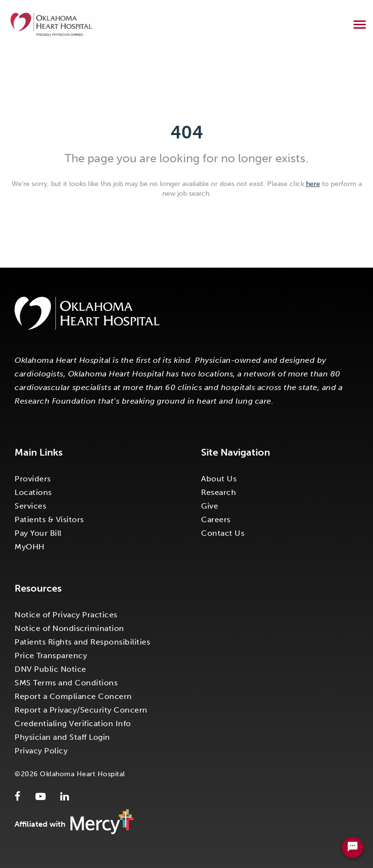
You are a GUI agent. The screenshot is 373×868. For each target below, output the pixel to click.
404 (187, 132)
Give (210, 506)
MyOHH (30, 547)
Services (30, 506)
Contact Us (223, 533)
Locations (33, 492)
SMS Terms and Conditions (66, 683)
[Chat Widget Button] (353, 848)
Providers (33, 479)
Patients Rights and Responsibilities (82, 642)
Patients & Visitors (49, 519)
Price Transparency (51, 655)
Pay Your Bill (38, 533)
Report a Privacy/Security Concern (81, 710)
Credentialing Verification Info (73, 723)
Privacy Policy (41, 751)
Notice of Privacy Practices (66, 615)
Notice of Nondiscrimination (69, 628)
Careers (216, 519)
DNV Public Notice (51, 669)
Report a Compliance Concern (73, 696)
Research (219, 492)
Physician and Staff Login (62, 737)
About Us (219, 479)
